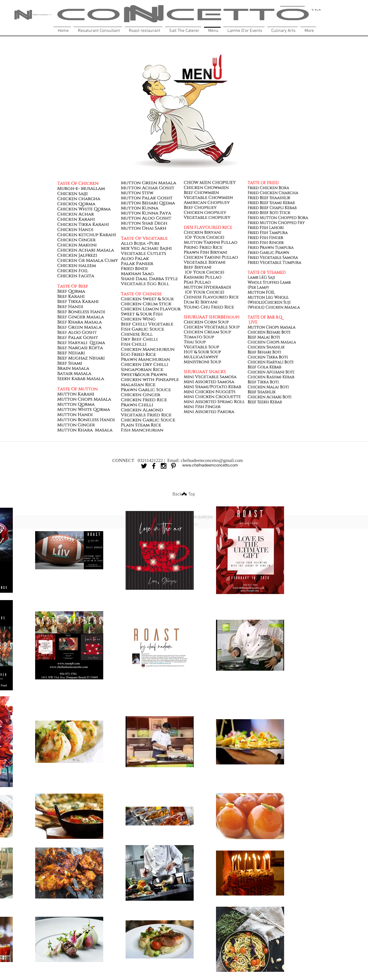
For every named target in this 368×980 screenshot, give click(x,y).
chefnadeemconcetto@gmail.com (212, 460)
